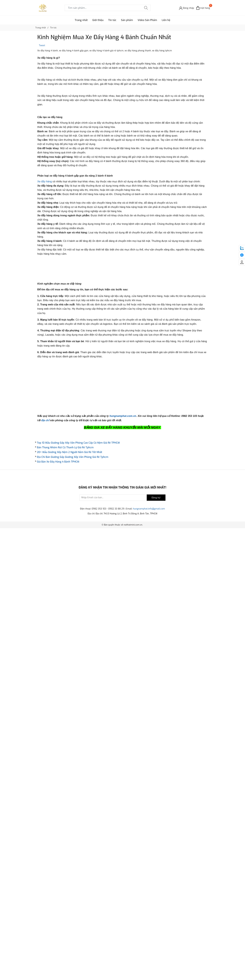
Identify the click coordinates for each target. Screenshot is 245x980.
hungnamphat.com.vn (123, 868)
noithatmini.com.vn (133, 977)
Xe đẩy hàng (45, 386)
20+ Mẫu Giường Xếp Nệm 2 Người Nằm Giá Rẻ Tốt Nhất (70, 904)
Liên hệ (166, 20)
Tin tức (112, 20)
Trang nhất (81, 20)
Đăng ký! (156, 949)
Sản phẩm (127, 20)
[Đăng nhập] (187, 8)
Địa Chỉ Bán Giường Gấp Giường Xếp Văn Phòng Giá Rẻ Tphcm (73, 909)
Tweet (42, 45)
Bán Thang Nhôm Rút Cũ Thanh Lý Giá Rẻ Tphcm (65, 899)
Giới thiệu (98, 20)
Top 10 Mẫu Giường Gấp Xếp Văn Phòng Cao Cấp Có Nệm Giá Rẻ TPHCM (78, 894)
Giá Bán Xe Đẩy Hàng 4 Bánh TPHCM (58, 914)
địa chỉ (45, 872)
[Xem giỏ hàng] (203, 8)
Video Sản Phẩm (147, 20)
